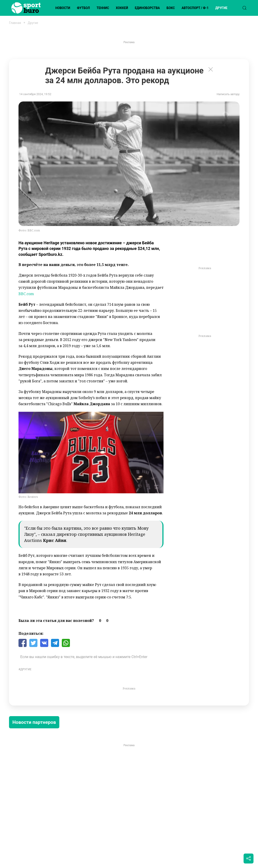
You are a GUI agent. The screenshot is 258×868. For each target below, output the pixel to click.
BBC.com (26, 294)
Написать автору (228, 94)
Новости (63, 8)
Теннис (103, 8)
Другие (221, 8)
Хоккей (122, 8)
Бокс (171, 8)
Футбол (83, 8)
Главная (15, 23)
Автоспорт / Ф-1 (195, 8)
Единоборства (147, 8)
